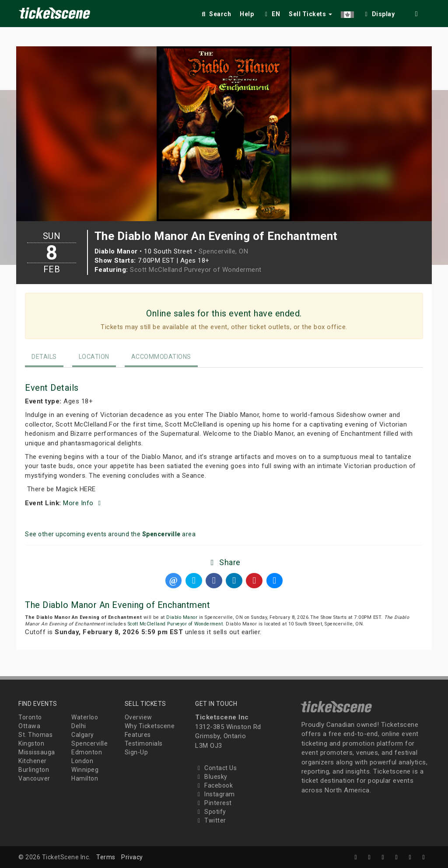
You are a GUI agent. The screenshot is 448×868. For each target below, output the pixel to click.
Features (138, 735)
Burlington (34, 770)
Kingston (31, 743)
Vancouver (34, 778)
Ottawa (29, 726)
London (82, 761)
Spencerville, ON (223, 251)
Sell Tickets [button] (310, 14)
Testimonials (144, 743)
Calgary (83, 735)
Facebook (214, 785)
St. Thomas (35, 735)
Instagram (215, 794)
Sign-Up (136, 752)
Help (247, 14)
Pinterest (213, 803)
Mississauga (37, 752)
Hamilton (85, 778)
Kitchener (33, 761)
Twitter (211, 820)
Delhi (79, 726)
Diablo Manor (182, 617)
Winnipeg (85, 770)
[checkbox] (379, 12)
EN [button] (271, 14)
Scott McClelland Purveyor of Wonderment (196, 270)
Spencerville (89, 743)
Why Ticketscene (150, 726)
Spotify (211, 812)
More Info (83, 503)
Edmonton (87, 752)
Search (215, 14)
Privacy (132, 857)
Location (94, 357)
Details (44, 357)
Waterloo (85, 717)
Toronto (30, 717)
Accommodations (161, 357)
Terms (106, 857)
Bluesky (211, 777)
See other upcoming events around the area (110, 534)
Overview (138, 717)
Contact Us (216, 768)
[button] (347, 12)
